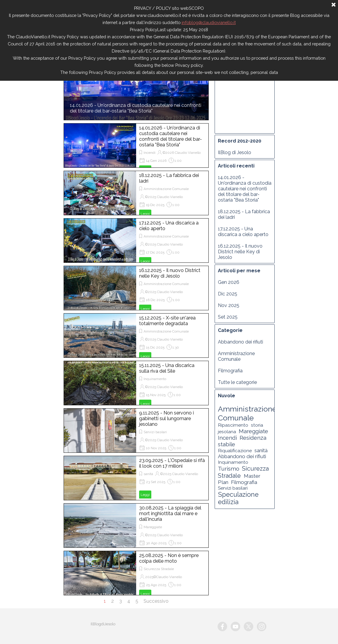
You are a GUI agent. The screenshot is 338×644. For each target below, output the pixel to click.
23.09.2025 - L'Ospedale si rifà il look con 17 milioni (172, 463)
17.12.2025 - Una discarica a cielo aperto (243, 232)
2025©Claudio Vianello (164, 577)
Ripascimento (233, 425)
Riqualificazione (235, 451)
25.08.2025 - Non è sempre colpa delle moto (169, 558)
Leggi (145, 214)
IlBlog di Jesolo (235, 152)
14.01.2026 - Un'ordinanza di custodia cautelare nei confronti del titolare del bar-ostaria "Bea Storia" (136, 108)
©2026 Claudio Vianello (182, 153)
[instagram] (262, 626)
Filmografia (230, 371)
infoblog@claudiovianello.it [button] (209, 22)
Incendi (150, 153)
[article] (136, 145)
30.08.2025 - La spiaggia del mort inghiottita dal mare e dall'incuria (170, 514)
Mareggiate (153, 527)
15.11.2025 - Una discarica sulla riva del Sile (167, 368)
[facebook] (222, 626)
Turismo (229, 469)
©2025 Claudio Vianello (164, 197)
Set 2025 (228, 317)
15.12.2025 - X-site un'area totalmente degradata (167, 321)
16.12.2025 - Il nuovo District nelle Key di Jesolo (170, 273)
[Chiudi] (334, 5)
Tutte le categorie (237, 382)
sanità (148, 474)
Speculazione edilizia (238, 498)
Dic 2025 (228, 294)
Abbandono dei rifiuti (240, 342)
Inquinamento (155, 379)
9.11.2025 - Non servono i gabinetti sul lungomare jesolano (166, 418)
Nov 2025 (229, 305)
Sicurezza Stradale (159, 569)
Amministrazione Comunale (166, 189)
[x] (249, 626)
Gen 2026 (229, 282)
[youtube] (235, 626)
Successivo (156, 601)
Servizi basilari (155, 432)
